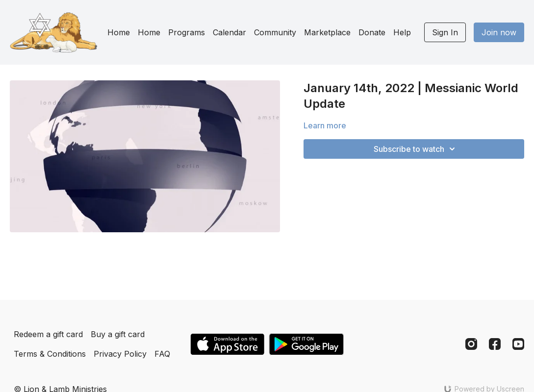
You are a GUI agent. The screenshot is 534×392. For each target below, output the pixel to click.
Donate (372, 32)
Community (275, 32)
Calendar (229, 32)
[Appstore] (227, 344)
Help (402, 32)
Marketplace (327, 32)
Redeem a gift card (48, 334)
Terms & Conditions (50, 354)
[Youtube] (518, 344)
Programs (187, 32)
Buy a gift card (118, 334)
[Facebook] (495, 344)
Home (119, 32)
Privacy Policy (120, 354)
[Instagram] (471, 344)
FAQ (162, 354)
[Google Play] (306, 344)
